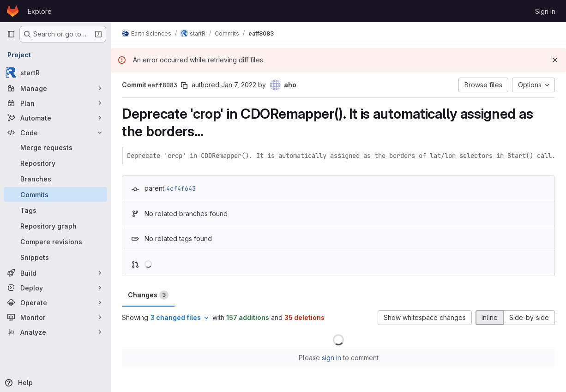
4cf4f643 (181, 188)
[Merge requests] (55, 147)
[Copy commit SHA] (184, 85)
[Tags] (55, 210)
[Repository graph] (55, 226)
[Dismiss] (555, 60)
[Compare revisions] (55, 241)
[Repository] (55, 163)
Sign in (545, 11)
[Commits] (55, 194)
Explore (40, 11)
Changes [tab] (148, 295)
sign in (331, 358)
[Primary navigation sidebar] (11, 34)
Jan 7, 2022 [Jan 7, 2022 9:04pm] (239, 85)
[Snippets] (55, 257)
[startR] (55, 72)
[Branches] (55, 179)
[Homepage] (13, 11)
